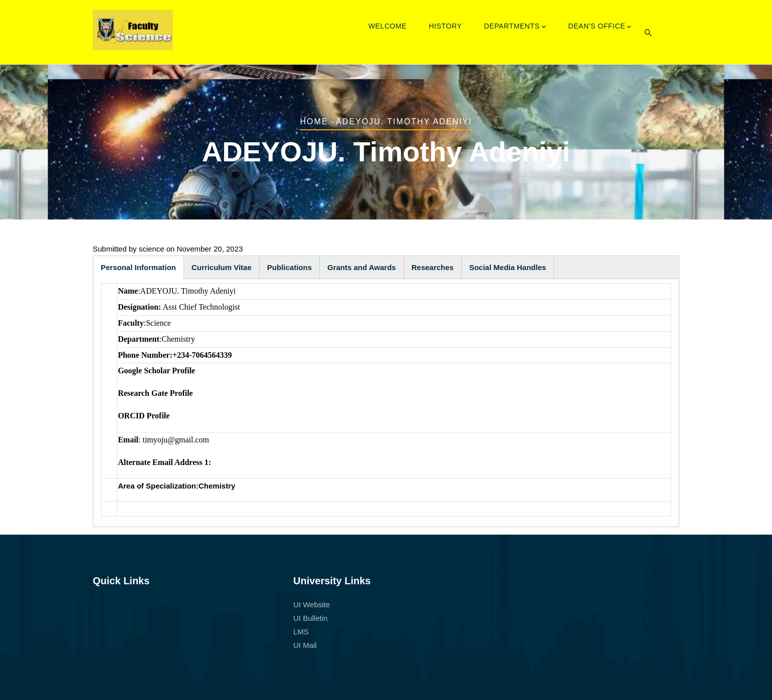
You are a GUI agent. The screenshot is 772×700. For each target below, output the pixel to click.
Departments (515, 27)
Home (314, 122)
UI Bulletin (310, 618)
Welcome (388, 26)
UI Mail (305, 645)
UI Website (312, 605)
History (445, 26)
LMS (301, 632)
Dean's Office (600, 27)
